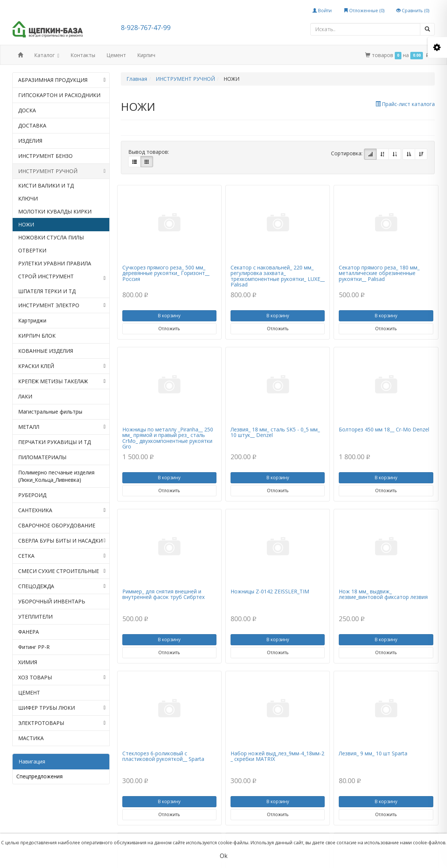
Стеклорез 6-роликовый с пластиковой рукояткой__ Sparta (163, 756)
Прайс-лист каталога (405, 104)
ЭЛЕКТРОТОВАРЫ (62, 723)
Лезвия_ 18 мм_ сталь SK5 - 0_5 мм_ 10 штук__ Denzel (275, 432)
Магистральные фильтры (50, 412)
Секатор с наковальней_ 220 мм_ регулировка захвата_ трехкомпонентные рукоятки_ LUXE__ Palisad (278, 276)
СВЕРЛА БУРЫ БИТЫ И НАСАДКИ (62, 541)
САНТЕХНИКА (62, 510)
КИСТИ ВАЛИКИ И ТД (46, 185)
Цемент (116, 55)
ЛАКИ (25, 396)
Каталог (47, 56)
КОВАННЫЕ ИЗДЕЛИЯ (46, 351)
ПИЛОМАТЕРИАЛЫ (42, 457)
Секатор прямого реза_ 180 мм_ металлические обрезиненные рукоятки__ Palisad (379, 273)
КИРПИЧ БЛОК (37, 336)
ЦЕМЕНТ (29, 693)
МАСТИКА (31, 738)
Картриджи (32, 320)
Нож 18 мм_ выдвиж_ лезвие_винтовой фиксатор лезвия (383, 594)
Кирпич (146, 55)
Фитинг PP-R (34, 647)
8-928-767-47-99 (146, 27)
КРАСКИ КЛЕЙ (62, 366)
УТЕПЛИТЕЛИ (35, 617)
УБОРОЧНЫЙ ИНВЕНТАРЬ (52, 601)
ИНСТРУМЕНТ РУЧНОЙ (62, 171)
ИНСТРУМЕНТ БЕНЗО (45, 156)
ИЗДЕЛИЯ (30, 141)
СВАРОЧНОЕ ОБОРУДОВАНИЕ (57, 525)
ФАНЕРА (29, 632)
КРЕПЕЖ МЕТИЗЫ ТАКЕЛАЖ (62, 381)
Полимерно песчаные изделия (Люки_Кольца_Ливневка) (56, 476)
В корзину (169, 316)
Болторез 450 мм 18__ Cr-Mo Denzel (384, 429)
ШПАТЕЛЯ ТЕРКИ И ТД (47, 291)
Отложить (169, 329)
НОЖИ (26, 224)
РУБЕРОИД (32, 495)
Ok (224, 856)
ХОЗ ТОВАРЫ (62, 677)
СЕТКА (62, 556)
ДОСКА (27, 110)
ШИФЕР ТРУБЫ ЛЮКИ (62, 708)
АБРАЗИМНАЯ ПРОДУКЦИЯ (62, 80)
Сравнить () (413, 11)
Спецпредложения (39, 776)
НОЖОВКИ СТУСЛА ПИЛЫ (51, 237)
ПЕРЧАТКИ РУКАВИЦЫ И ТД (54, 442)
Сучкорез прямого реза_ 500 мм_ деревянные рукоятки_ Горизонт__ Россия (166, 273)
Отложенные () (364, 11)
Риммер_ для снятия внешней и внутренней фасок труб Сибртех (163, 594)
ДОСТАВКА (32, 125)
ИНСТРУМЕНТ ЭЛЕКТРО (62, 305)
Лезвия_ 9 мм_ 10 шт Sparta (373, 753)
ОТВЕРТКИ (32, 250)
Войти (322, 11)
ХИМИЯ (28, 662)
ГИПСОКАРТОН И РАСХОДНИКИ (59, 95)
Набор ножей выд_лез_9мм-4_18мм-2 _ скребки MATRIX (277, 756)
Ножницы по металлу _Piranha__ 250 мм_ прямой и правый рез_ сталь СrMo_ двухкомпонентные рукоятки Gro (168, 438)
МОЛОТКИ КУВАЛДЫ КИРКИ (55, 211)
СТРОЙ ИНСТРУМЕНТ (62, 277)
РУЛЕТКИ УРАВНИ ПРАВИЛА (55, 263)
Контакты (83, 55)
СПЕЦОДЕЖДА (62, 586)
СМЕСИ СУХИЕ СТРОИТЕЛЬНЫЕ (62, 571)
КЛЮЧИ (28, 198)
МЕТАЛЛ (62, 427)
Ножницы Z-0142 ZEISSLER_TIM (270, 591)
